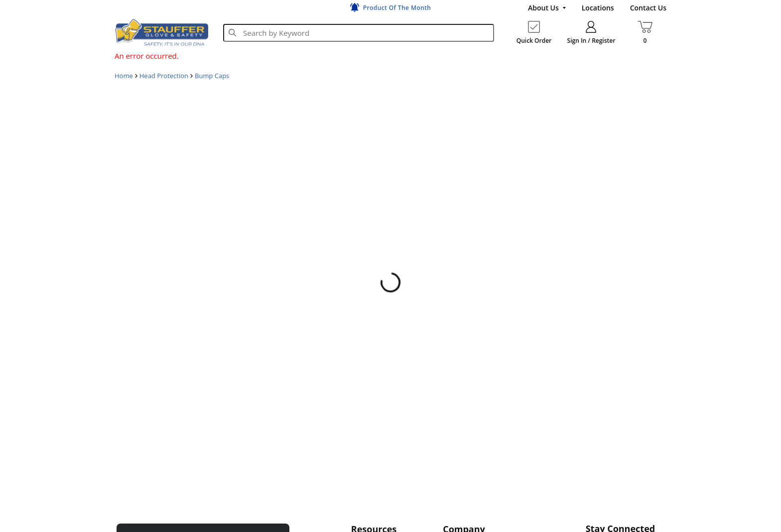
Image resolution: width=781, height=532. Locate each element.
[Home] (161, 32)
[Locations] (598, 8)
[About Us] (547, 8)
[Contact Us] (648, 8)
